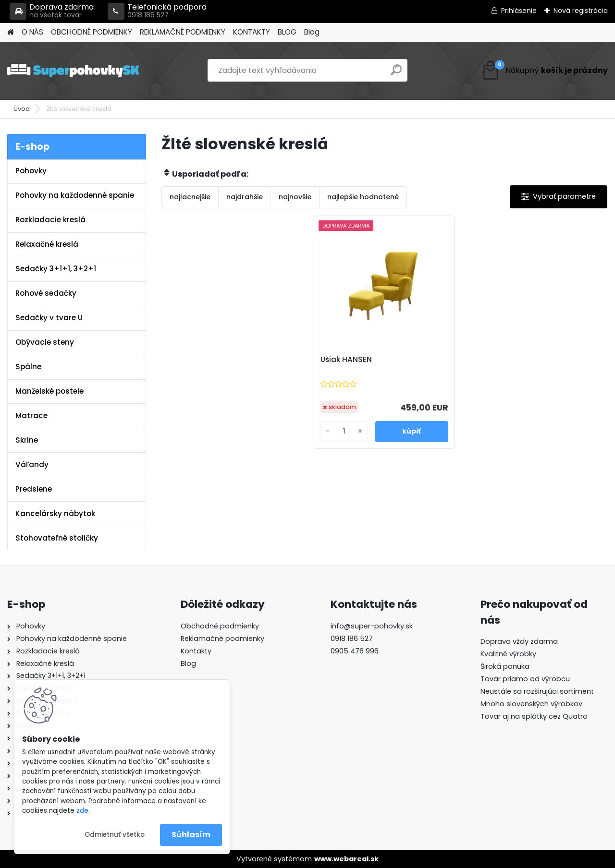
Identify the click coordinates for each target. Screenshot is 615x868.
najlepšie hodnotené (363, 197)
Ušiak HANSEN (346, 360)
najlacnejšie (190, 197)
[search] (396, 74)
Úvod (22, 109)
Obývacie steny (45, 342)
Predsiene (34, 489)
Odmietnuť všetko (115, 835)
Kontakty (196, 651)
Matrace (31, 416)
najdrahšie (245, 197)
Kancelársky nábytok (55, 513)
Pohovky (31, 171)
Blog (312, 32)
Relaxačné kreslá (47, 244)
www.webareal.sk (346, 859)
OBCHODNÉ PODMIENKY (92, 32)
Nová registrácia (581, 11)
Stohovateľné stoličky (57, 538)
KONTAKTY (252, 32)
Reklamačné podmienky (222, 639)
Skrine (27, 440)
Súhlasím (191, 835)
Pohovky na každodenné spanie (75, 195)
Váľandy (32, 464)
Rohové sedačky (46, 293)
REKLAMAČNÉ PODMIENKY (183, 32)
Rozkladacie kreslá (50, 220)
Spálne (28, 367)
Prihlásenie (519, 11)
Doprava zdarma (52, 11)
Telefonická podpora (157, 11)
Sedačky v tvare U (49, 318)
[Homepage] (11, 32)
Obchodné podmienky (220, 626)
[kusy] (344, 431)
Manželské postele (49, 391)
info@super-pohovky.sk (372, 626)
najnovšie (295, 197)
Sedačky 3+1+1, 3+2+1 (56, 269)
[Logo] (73, 71)
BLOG (287, 32)
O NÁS (32, 32)
